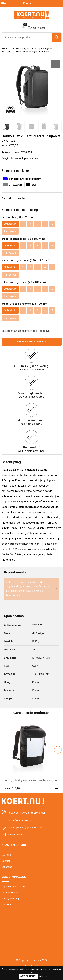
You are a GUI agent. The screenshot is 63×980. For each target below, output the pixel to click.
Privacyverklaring (11, 902)
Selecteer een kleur (15, 171)
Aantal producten (14, 198)
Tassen (16, 48)
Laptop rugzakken (48, 48)
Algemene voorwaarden (15, 889)
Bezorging (7, 869)
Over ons (7, 856)
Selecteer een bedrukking (20, 210)
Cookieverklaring (11, 895)
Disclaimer (8, 908)
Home (5, 48)
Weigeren (43, 976)
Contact (6, 863)
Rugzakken (29, 48)
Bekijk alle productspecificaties (21, 158)
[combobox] (27, 37)
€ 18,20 (13, 788)
